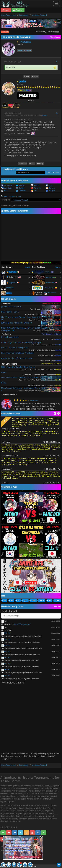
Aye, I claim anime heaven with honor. (24, 857)
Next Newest (21, 169)
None (3, 372)
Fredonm (10, 288)
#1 (57, 62)
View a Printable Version (12, 196)
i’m (12, 600)
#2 (57, 113)
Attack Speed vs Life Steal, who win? (17, 358)
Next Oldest (9, 169)
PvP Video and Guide (10, 337)
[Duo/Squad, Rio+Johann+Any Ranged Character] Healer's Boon (28, 389)
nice (34, 600)
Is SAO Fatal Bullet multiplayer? (15, 348)
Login (6, 10)
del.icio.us (7, 188)
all (50, 600)
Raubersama (34, 401)
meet (58, 600)
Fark (4, 191)
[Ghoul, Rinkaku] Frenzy (11, 307)
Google (50, 191)
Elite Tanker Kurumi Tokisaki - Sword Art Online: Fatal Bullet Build (28, 318)
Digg (49, 185)
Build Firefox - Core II (10, 312)
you (26, 600)
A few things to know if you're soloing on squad (22, 342)
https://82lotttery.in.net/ (22, 624)
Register (18, 10)
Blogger (50, 188)
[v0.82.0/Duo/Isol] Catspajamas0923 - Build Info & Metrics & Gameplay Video (27, 329)
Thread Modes (56, 37)
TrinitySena (25, 42)
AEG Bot (7, 633)
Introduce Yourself (39, 15)
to (5, 600)
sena (42, 600)
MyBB (11, 866)
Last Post (5, 32)
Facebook (7, 185)
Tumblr (20, 188)
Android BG (32, 866)
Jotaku (44, 115)
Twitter (20, 185)
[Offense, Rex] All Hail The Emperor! (16, 323)
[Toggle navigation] (56, 4)
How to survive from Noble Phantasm (17, 353)
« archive (57, 606)
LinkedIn (21, 191)
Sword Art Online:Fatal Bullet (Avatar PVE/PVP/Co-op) (25, 378)
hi (18, 600)
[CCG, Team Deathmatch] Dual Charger (18, 367)
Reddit (35, 185)
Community (24, 15)
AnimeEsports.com (8, 15)
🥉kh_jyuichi (11, 282)
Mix (34, 191)
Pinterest (36, 188)
